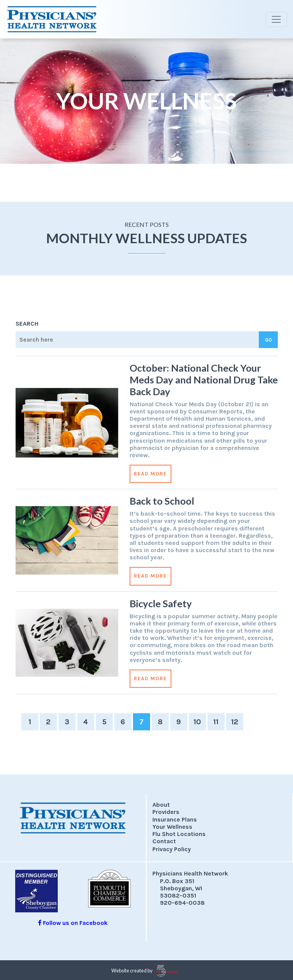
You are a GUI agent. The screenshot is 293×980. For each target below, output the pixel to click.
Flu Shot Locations (179, 834)
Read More (150, 474)
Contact (164, 841)
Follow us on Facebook (73, 923)
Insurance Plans (175, 819)
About (161, 805)
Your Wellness (172, 827)
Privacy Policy (172, 849)
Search (27, 324)
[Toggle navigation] (276, 19)
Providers (166, 812)
